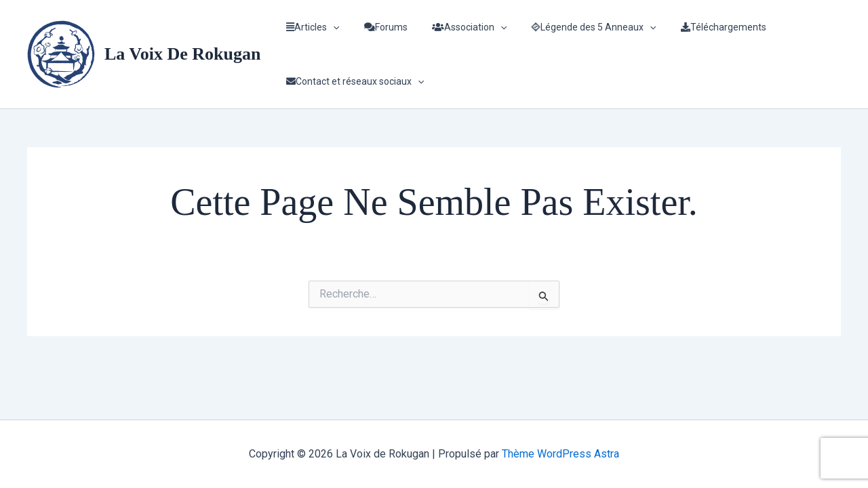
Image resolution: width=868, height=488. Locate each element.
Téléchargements (699, 27)
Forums (378, 27)
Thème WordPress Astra (560, 454)
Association (456, 27)
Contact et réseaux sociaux (352, 81)
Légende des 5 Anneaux (574, 27)
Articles (310, 27)
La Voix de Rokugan (182, 54)
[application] (330, 27)
